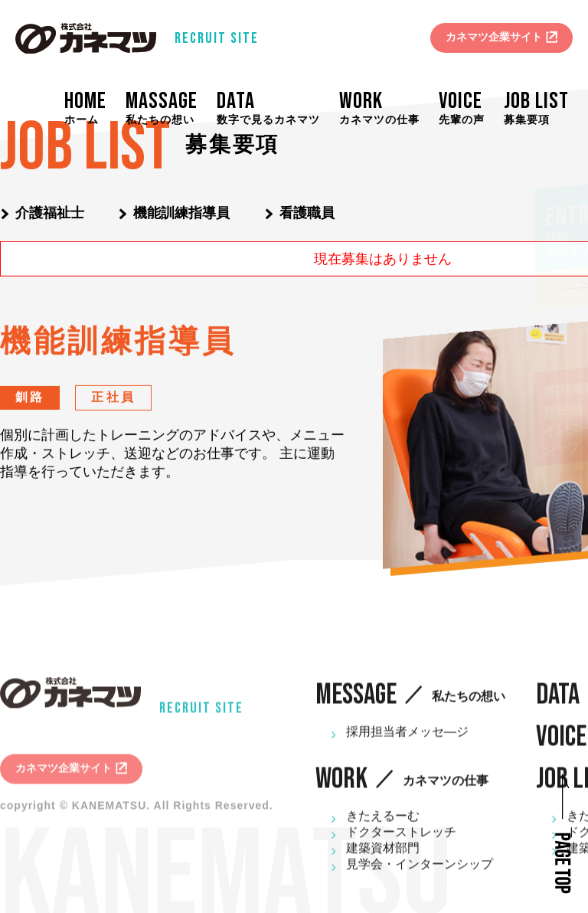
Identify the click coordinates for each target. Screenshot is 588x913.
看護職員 (307, 213)
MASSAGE (170, 108)
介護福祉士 (50, 213)
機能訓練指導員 (181, 213)
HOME (97, 108)
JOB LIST (540, 108)
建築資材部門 (383, 856)
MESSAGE (410, 703)
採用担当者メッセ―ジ (407, 740)
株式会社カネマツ (86, 38)
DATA (275, 108)
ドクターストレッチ (401, 840)
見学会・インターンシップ (420, 872)
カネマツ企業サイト (494, 37)
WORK (386, 108)
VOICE (469, 108)
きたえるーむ (383, 824)
